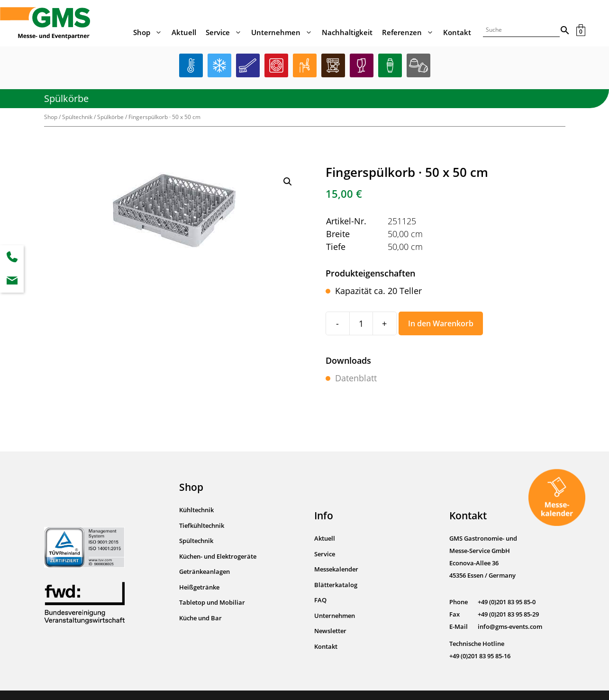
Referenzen (410, 32)
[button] (288, 182)
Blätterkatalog (336, 585)
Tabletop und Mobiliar (212, 602)
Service (226, 32)
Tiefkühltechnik (202, 525)
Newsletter (330, 631)
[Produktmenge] (361, 323)
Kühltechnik (196, 510)
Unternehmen (284, 32)
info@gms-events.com (510, 626)
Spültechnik (77, 117)
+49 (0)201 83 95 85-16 (480, 656)
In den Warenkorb (441, 323)
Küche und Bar (200, 618)
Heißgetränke (199, 587)
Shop (150, 32)
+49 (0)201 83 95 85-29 (508, 614)
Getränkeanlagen (205, 571)
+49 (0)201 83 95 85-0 (507, 602)
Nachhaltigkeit (347, 32)
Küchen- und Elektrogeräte (218, 556)
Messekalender (336, 569)
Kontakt (457, 32)
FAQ (320, 600)
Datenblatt (356, 378)
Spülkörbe (66, 98)
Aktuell (184, 32)
